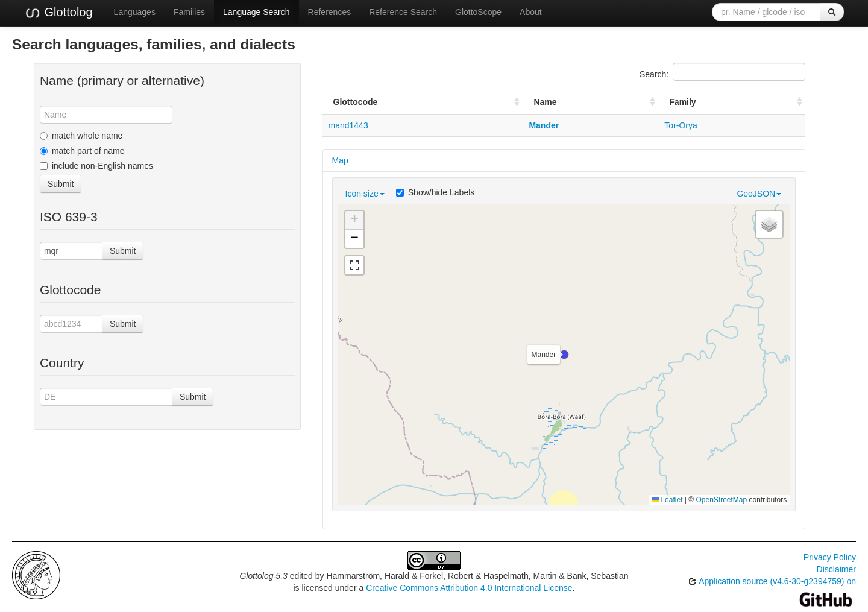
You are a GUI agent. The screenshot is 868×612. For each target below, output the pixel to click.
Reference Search (403, 12)
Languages (135, 12)
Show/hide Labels (436, 192)
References (330, 12)
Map (340, 160)
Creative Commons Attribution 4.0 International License (469, 588)
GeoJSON (759, 194)
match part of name (82, 151)
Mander (544, 125)
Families (189, 12)
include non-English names (96, 166)
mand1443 (348, 125)
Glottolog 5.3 (263, 576)
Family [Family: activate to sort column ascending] (682, 102)
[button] (564, 355)
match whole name (81, 136)
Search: (722, 72)
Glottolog (58, 13)
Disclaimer (836, 569)
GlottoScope (478, 12)
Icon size (365, 194)
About (531, 12)
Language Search (256, 12)
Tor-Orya (681, 125)
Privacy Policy (830, 557)
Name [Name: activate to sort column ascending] (545, 102)
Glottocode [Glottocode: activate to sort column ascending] (356, 102)
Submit (61, 184)
